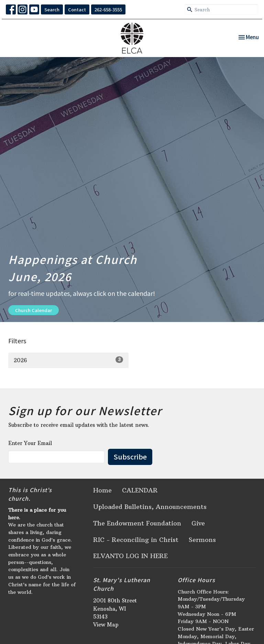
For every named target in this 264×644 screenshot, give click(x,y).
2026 (68, 360)
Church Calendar (34, 310)
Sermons (202, 540)
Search (52, 9)
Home (102, 490)
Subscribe (130, 457)
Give (198, 523)
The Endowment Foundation (137, 523)
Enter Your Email (30, 443)
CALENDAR (140, 490)
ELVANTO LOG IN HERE (130, 556)
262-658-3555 (108, 9)
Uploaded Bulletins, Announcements (150, 507)
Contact (77, 9)
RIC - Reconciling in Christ (136, 540)
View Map (106, 625)
